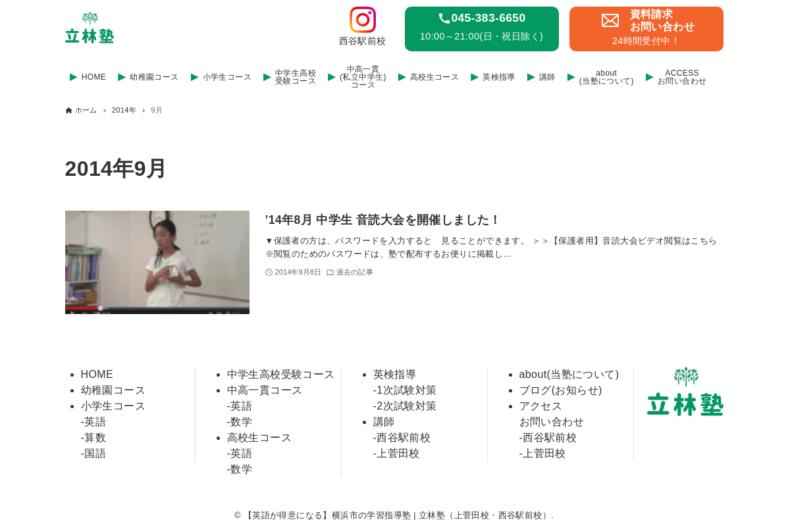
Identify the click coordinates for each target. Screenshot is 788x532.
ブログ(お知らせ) (561, 390)
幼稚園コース (113, 390)
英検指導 (395, 374)
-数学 (240, 422)
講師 (384, 422)
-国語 (94, 453)
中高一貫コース (265, 390)
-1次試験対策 (405, 390)
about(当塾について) (569, 374)
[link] (367, 29)
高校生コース (259, 438)
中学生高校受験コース (281, 374)
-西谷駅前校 (402, 438)
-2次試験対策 (405, 406)
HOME (97, 374)
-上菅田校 (397, 453)
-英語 (94, 422)
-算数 (94, 438)
